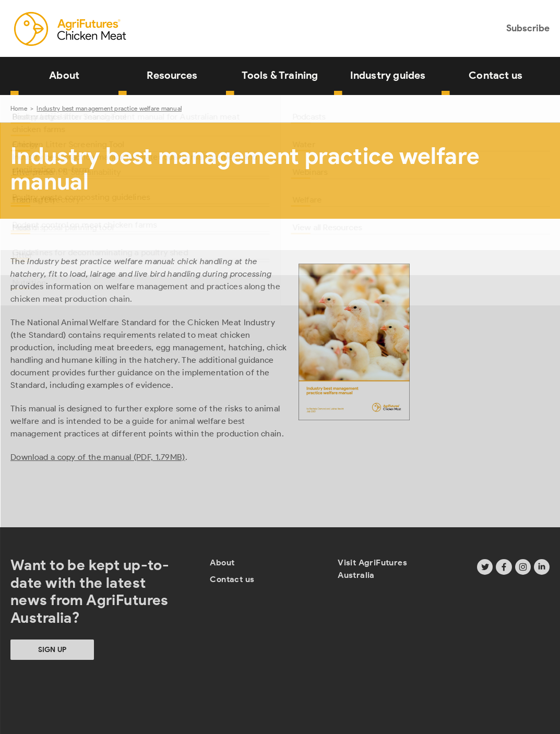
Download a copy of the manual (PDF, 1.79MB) (98, 457)
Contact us (496, 75)
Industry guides (388, 75)
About (64, 75)
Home (19, 108)
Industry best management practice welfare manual (109, 108)
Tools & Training (280, 75)
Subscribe (528, 28)
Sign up (52, 650)
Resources (172, 75)
